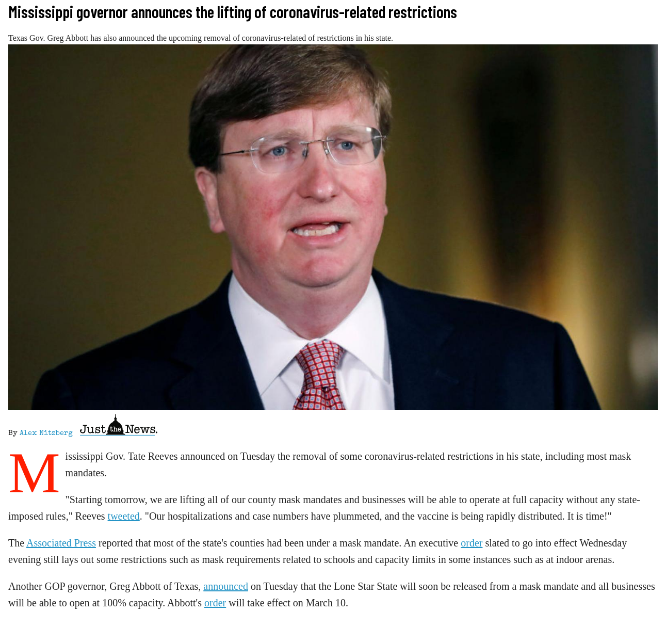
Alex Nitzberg (46, 433)
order (472, 543)
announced (226, 586)
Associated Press (61, 543)
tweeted (124, 516)
